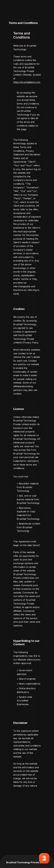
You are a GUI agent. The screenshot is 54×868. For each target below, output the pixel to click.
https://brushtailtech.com (27, 82)
